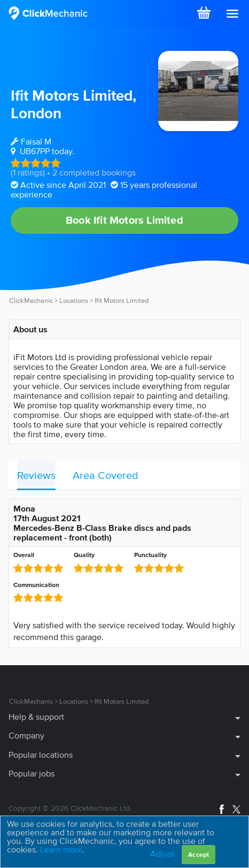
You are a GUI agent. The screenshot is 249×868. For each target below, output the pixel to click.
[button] (232, 14)
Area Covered (106, 475)
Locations (74, 300)
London (36, 113)
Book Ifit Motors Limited (124, 220)
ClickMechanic (31, 300)
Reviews (36, 475)
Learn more (61, 849)
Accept (199, 854)
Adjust (162, 854)
